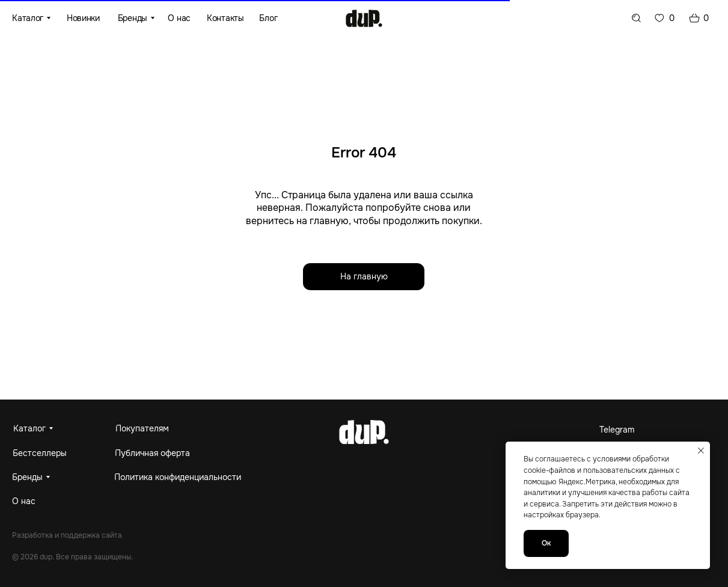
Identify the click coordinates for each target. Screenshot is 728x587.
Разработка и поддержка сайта (67, 535)
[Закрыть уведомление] (701, 451)
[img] (364, 18)
